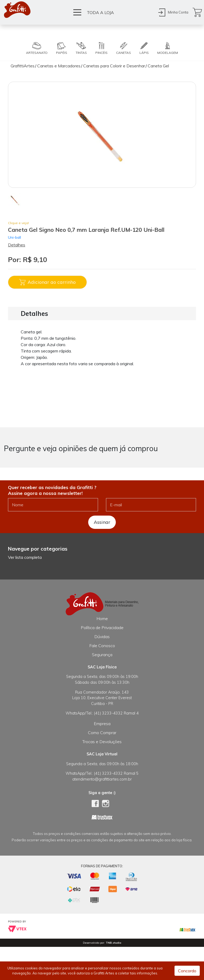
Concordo (187, 971)
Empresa (102, 724)
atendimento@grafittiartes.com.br (102, 779)
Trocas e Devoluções (102, 742)
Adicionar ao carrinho (47, 282)
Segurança (102, 655)
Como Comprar (102, 733)
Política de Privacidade (102, 628)
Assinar (102, 522)
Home (102, 619)
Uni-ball (14, 237)
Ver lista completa (25, 557)
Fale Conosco (102, 646)
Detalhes (17, 245)
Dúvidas (102, 637)
